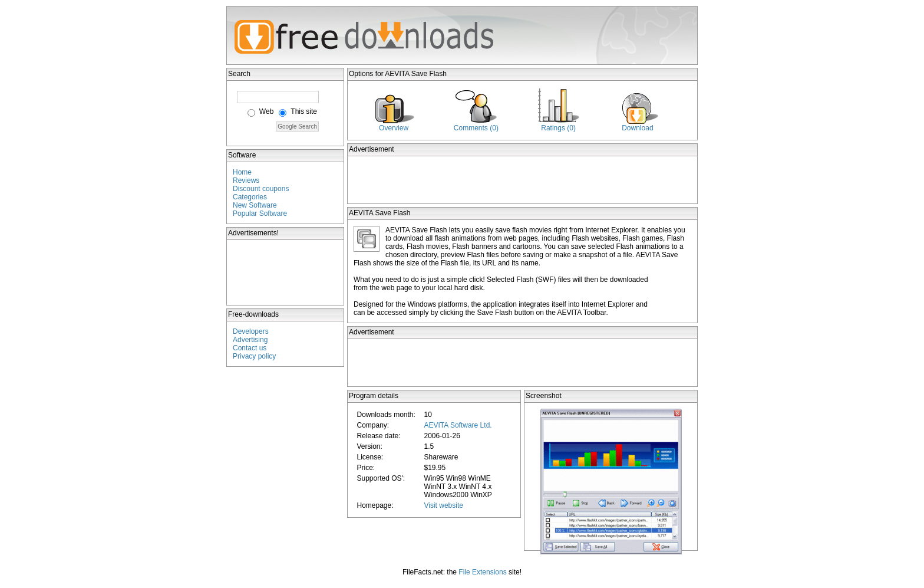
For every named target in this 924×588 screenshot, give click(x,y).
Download (637, 128)
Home (242, 172)
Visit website (443, 505)
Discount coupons (261, 189)
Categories (250, 197)
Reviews (246, 180)
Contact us (250, 348)
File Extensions (482, 572)
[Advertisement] (286, 272)
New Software (255, 205)
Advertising (250, 340)
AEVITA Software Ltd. (458, 425)
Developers (251, 331)
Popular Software (260, 213)
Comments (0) (476, 128)
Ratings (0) (558, 128)
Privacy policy (254, 356)
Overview (394, 128)
